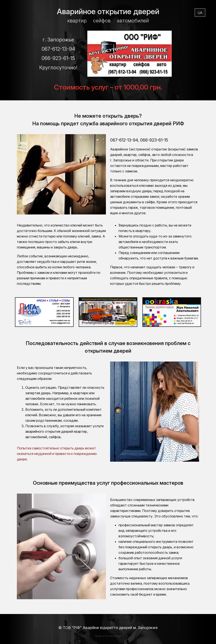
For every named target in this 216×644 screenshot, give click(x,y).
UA (200, 14)
